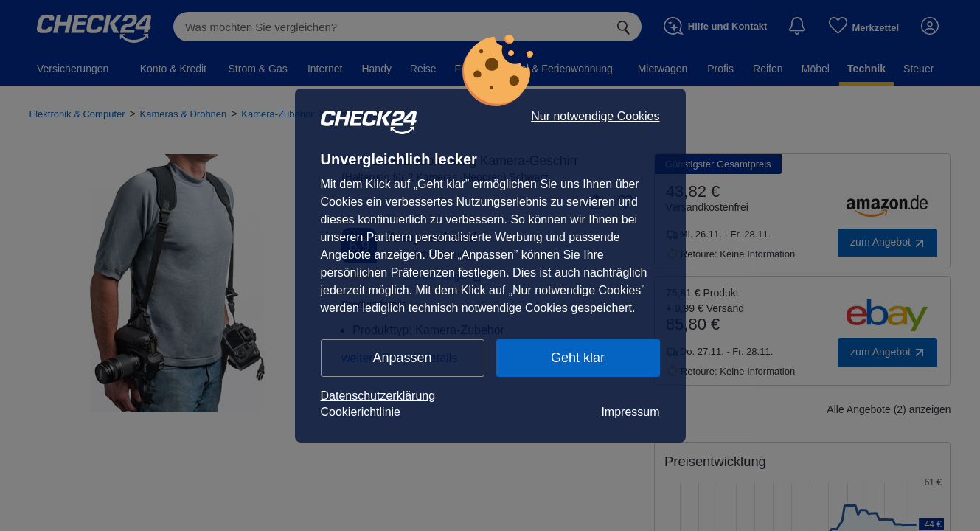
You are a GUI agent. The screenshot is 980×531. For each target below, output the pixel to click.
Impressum (630, 412)
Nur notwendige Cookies (595, 117)
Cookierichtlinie (361, 412)
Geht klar (578, 358)
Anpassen (402, 358)
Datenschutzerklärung (378, 396)
